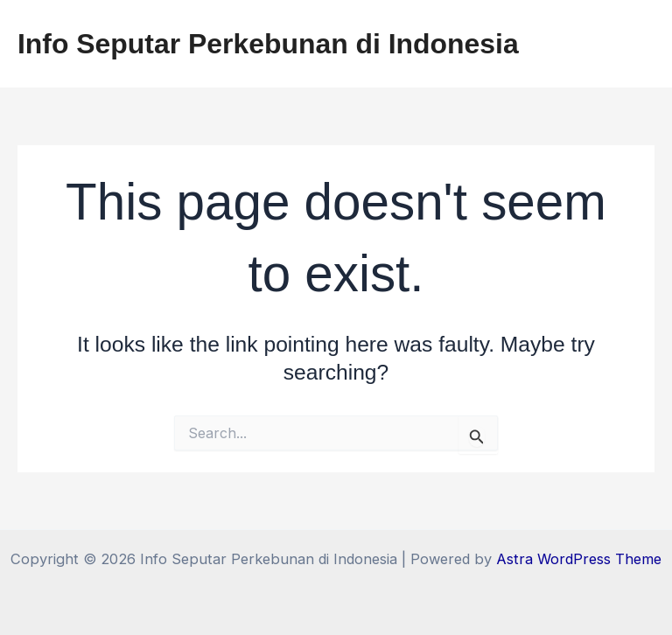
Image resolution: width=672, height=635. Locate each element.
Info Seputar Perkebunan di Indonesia (268, 44)
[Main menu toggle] (635, 44)
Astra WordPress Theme (579, 559)
